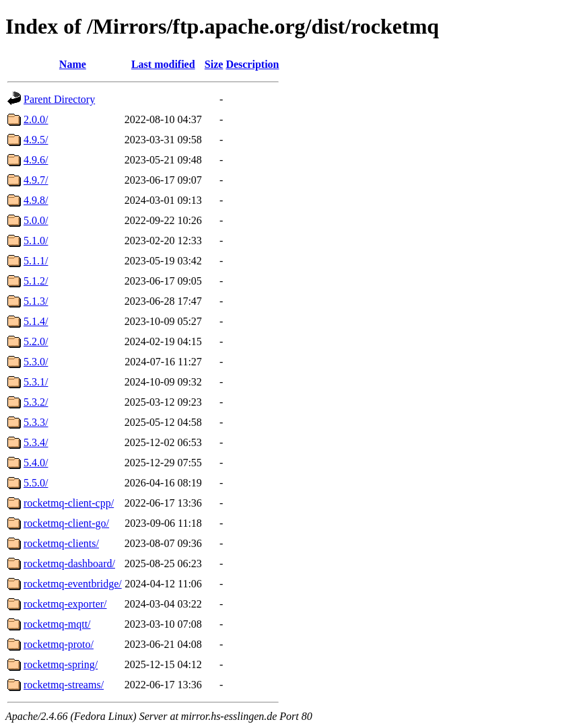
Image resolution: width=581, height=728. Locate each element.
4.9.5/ (36, 140)
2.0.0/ (36, 119)
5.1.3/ (36, 301)
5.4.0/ (36, 463)
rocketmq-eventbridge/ (73, 584)
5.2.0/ (36, 341)
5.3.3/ (36, 422)
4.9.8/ (36, 200)
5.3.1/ (36, 382)
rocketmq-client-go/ (66, 523)
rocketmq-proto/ (59, 644)
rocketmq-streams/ (64, 685)
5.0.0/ (36, 220)
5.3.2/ (36, 402)
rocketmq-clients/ (61, 543)
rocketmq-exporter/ (65, 604)
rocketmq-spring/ (61, 664)
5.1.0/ (36, 241)
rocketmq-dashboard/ (69, 563)
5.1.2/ (36, 281)
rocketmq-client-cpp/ (69, 503)
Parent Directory (59, 99)
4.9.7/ (36, 180)
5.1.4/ (36, 321)
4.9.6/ (36, 160)
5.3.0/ (36, 362)
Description (252, 64)
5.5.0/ (36, 483)
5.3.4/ (36, 442)
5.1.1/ (36, 261)
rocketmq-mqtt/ (57, 624)
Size (214, 64)
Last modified (163, 64)
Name (73, 64)
